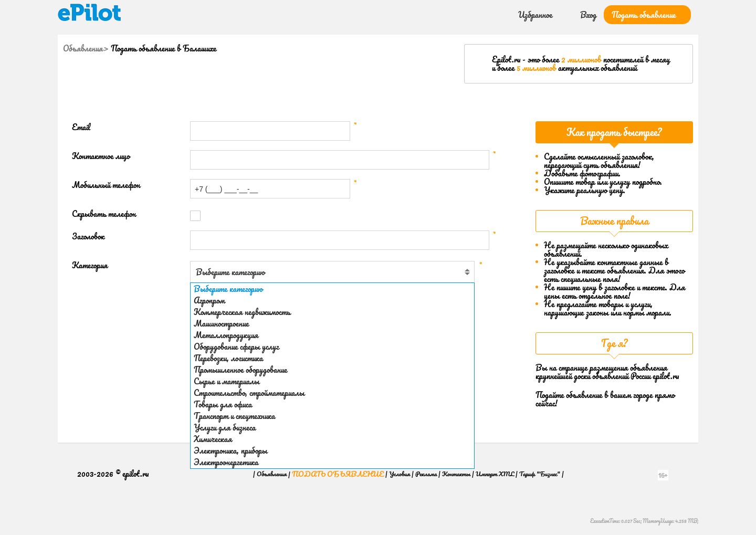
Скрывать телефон (104, 214)
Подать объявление (644, 15)
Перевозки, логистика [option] (228, 358)
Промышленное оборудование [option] (240, 370)
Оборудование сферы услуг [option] (236, 347)
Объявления (83, 48)
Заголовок (88, 237)
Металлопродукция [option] (226, 335)
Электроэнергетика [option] (226, 462)
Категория (90, 265)
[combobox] (332, 272)
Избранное (535, 15)
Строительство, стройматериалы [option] (249, 393)
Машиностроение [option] (221, 323)
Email (81, 127)
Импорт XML (495, 474)
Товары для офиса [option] (223, 404)
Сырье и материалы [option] (227, 381)
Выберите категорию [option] (228, 289)
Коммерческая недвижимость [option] (242, 312)
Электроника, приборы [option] (230, 450)
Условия (400, 474)
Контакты (456, 474)
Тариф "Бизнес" (540, 474)
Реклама (426, 474)
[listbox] (332, 376)
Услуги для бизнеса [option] (225, 427)
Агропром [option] (209, 300)
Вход (588, 15)
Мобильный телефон (106, 185)
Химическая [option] (213, 439)
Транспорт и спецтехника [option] (234, 416)
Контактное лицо (101, 156)
